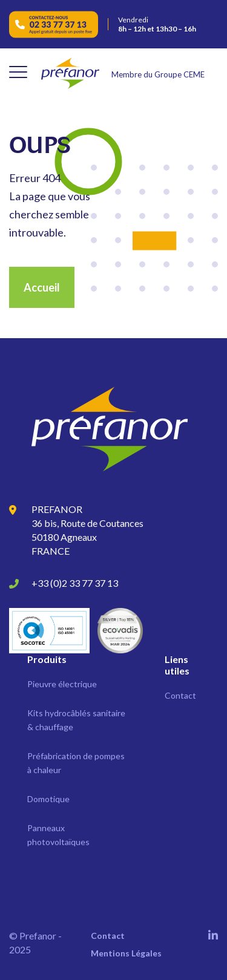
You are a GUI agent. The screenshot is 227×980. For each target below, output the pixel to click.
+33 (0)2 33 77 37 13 (75, 583)
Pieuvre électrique (62, 684)
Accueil (42, 287)
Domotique (48, 799)
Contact (180, 695)
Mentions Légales (126, 953)
